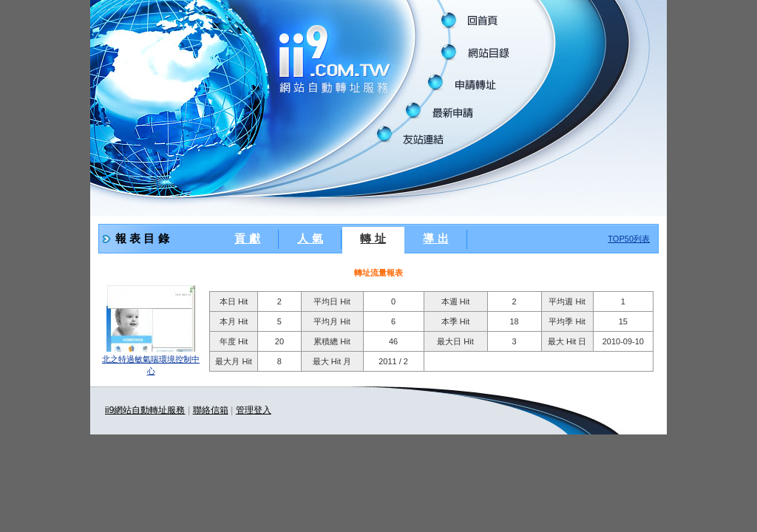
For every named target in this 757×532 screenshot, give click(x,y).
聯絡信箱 (211, 410)
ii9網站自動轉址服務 (145, 410)
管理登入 (254, 410)
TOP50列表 (629, 239)
